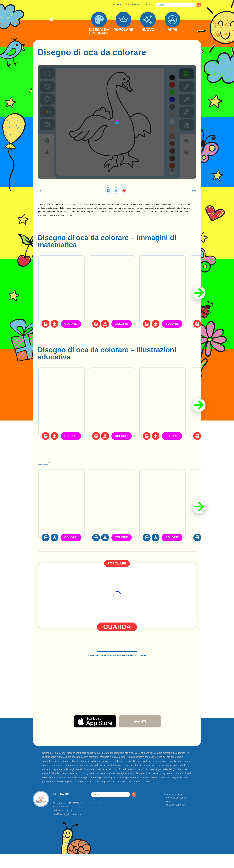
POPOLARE (124, 30)
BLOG (148, 5)
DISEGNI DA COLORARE (99, 32)
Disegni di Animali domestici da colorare (106, 462)
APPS (172, 30)
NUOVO (148, 30)
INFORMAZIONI (134, 5)
